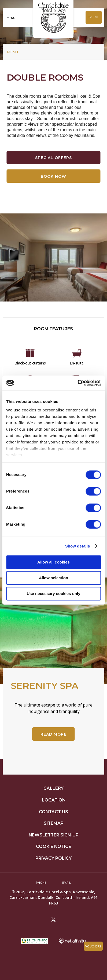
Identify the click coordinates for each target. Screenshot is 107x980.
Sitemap (54, 823)
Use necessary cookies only (53, 594)
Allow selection (53, 578)
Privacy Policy (53, 858)
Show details (78, 546)
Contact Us (53, 812)
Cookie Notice (53, 846)
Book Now (53, 176)
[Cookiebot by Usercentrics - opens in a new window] (77, 383)
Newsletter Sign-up (54, 835)
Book (94, 17)
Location (54, 800)
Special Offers (53, 158)
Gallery (53, 788)
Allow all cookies (53, 562)
